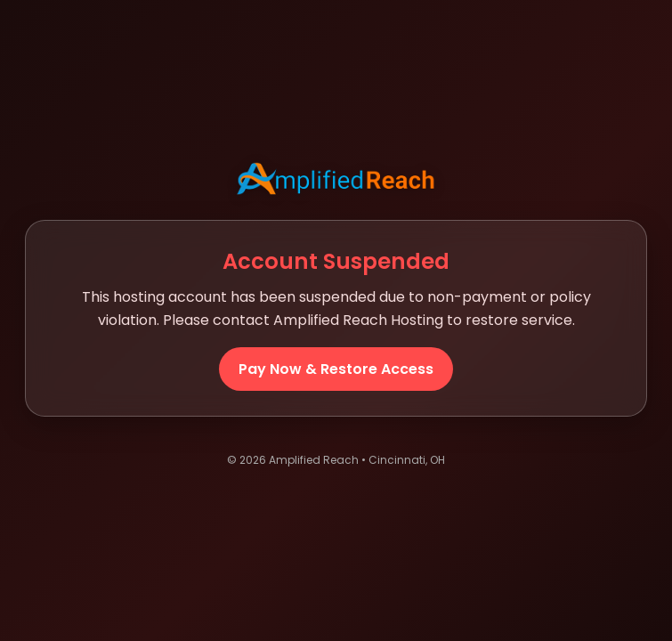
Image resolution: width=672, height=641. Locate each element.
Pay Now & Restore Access (336, 369)
